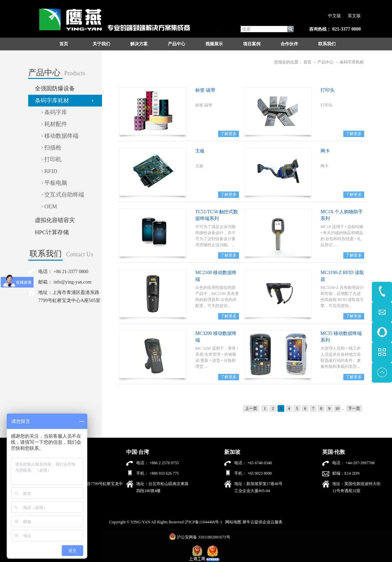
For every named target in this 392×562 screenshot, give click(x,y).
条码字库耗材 (352, 62)
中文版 (334, 16)
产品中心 (326, 62)
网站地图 (232, 522)
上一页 (251, 408)
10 (337, 408)
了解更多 (229, 134)
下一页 (354, 408)
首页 (64, 44)
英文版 (354, 16)
